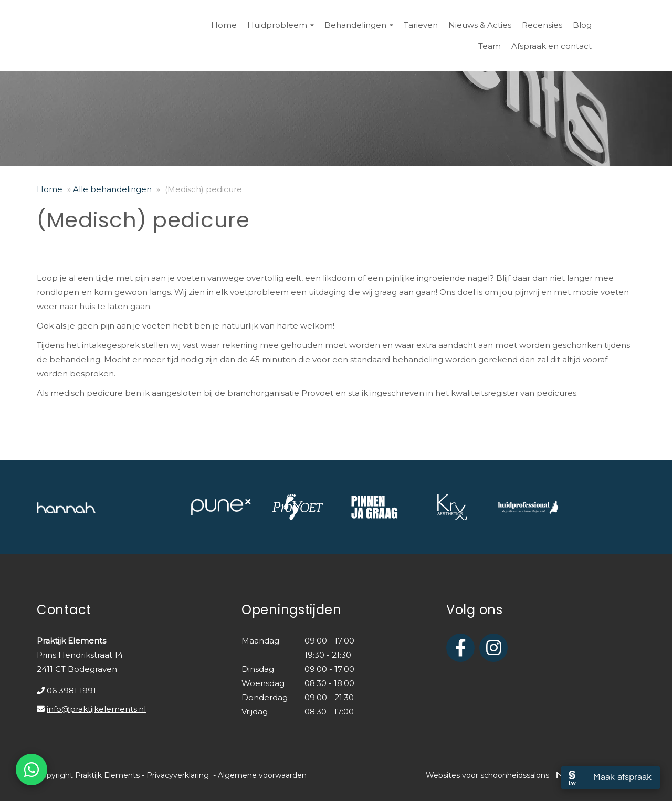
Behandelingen (359, 25)
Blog (582, 25)
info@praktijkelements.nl (96, 709)
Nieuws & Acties (480, 25)
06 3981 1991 (71, 691)
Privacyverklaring (178, 775)
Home (224, 25)
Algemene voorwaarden (262, 775)
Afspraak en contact (552, 46)
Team (490, 46)
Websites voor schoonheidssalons (531, 775)
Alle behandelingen (112, 189)
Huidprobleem (281, 25)
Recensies (542, 25)
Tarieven (421, 25)
